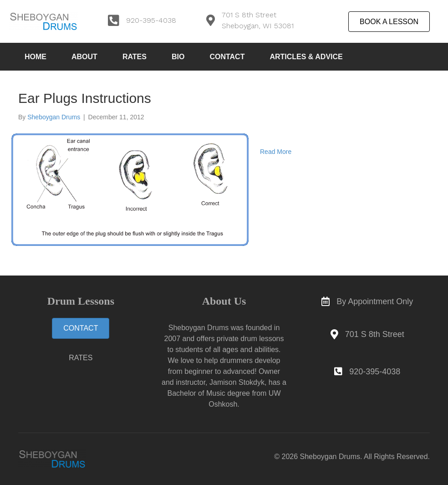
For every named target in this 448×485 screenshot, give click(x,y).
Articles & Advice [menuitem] (306, 57)
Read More (276, 152)
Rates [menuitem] (135, 57)
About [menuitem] (84, 57)
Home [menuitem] (36, 57)
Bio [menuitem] (178, 57)
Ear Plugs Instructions (85, 98)
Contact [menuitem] (227, 57)
